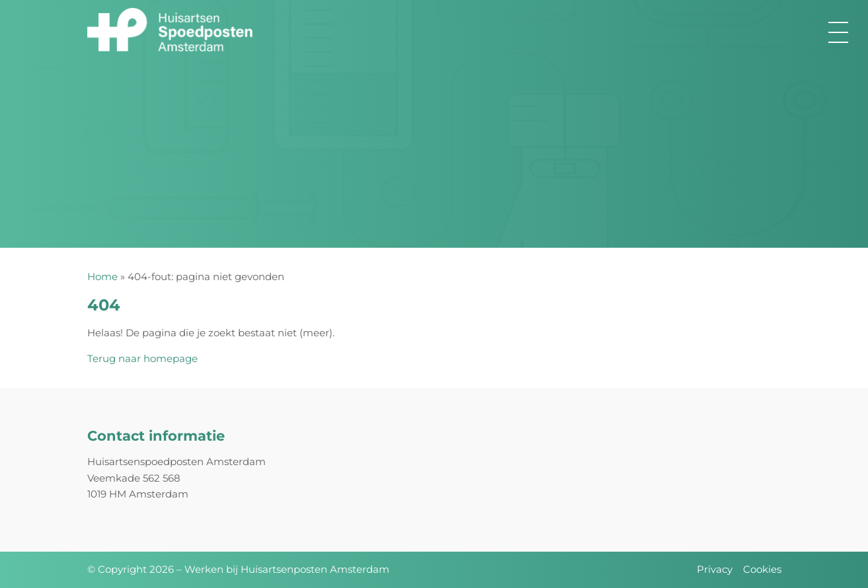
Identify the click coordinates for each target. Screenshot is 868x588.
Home (102, 276)
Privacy (715, 569)
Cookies (762, 569)
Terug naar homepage (142, 358)
